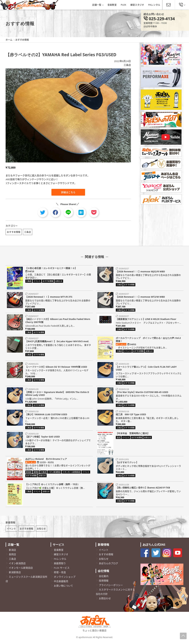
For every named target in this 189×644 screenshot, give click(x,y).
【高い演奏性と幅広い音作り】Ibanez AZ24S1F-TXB (143, 489)
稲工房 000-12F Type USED (131, 415)
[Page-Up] (183, 636)
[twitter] (43, 212)
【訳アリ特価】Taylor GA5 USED (43, 438)
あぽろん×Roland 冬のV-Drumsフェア (46, 460)
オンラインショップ (65, 579)
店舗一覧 (98, 5)
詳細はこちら (68, 192)
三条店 (127, 65)
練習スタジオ (137, 5)
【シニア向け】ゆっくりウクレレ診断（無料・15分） (52, 485)
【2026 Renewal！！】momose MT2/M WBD (140, 298)
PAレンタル (154, 5)
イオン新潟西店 (17, 565)
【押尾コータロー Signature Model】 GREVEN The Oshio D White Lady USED (57, 395)
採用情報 (104, 582)
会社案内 (104, 578)
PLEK (123, 5)
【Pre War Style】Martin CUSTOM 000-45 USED (142, 393)
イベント (11, 530)
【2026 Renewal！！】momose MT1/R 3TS (49, 298)
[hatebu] (81, 212)
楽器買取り (60, 565)
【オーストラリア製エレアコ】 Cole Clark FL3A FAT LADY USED (146, 369)
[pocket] (94, 212)
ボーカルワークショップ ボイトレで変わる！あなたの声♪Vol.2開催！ (148, 340)
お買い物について (63, 588)
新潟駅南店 (15, 574)
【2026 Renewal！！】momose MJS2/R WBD (140, 272)
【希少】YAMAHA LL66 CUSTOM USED (46, 415)
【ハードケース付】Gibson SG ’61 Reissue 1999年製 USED (56, 368)
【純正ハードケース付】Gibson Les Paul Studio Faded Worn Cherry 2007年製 (58, 322)
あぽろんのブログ (108, 565)
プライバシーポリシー (111, 587)
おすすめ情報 (14, 232)
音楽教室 (112, 5)
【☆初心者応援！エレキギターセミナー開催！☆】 (51, 269)
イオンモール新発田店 (21, 570)
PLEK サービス (62, 570)
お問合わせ (105, 600)
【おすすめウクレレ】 (127, 463)
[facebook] (55, 212)
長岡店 (12, 556)
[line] (68, 212)
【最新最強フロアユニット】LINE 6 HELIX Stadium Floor (146, 320)
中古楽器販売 (61, 583)
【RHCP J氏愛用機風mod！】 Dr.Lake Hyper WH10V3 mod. (57, 342)
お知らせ (41, 530)
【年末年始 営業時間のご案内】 (133, 434)
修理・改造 (60, 574)
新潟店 (12, 552)
